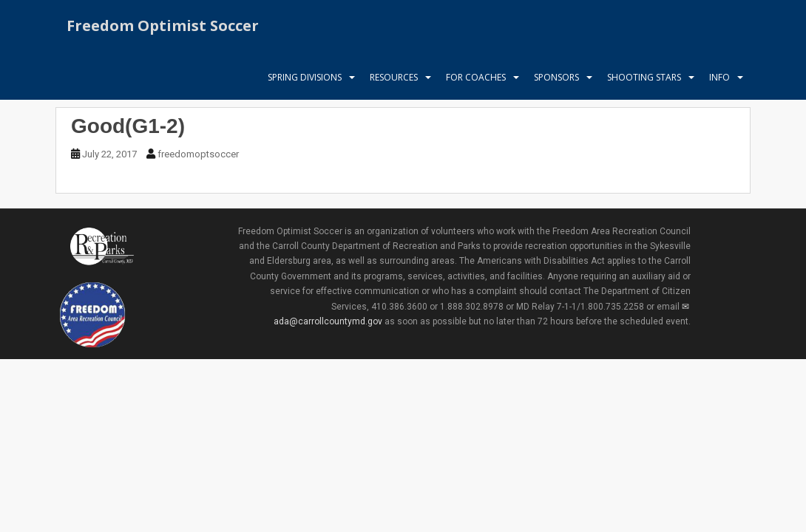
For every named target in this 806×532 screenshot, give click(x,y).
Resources (394, 77)
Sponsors (556, 77)
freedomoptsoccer (198, 154)
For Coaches (476, 77)
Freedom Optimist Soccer (163, 25)
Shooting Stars (644, 77)
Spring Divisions (305, 77)
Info (719, 77)
